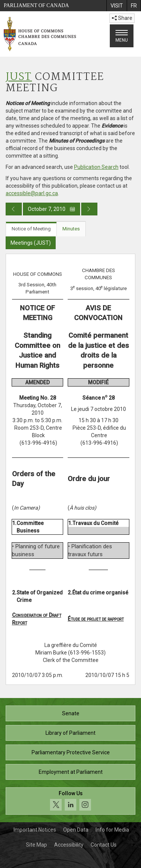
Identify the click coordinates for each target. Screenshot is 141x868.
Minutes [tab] (71, 229)
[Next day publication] (89, 209)
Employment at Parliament (71, 772)
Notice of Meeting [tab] (31, 229)
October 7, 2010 (52, 209)
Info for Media (112, 830)
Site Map (36, 845)
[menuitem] (117, 6)
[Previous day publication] (14, 209)
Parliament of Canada (36, 5)
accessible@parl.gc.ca (32, 193)
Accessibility (69, 845)
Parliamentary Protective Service (71, 752)
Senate (71, 713)
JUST (19, 77)
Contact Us (104, 845)
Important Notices (35, 830)
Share (122, 18)
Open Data (76, 830)
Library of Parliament (70, 733)
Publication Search (96, 167)
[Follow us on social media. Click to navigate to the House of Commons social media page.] (70, 801)
